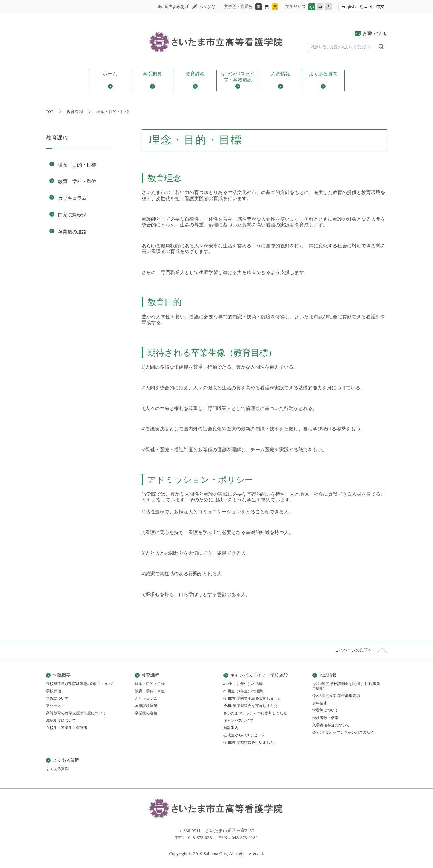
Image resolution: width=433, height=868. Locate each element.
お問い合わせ (375, 33)
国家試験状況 (72, 215)
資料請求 (320, 703)
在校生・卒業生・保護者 (67, 728)
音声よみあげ (176, 6)
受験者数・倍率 (325, 718)
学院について (57, 698)
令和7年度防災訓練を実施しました (253, 698)
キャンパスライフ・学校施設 (238, 77)
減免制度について (61, 720)
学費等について (325, 710)
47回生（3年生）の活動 (243, 684)
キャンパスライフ (239, 720)
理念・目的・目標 (77, 165)
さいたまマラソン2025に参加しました (256, 713)
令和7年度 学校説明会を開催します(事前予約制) (346, 686)
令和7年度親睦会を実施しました (251, 706)
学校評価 (54, 691)
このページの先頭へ (353, 650)
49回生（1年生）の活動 (243, 691)
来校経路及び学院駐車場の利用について (80, 684)
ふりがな (207, 6)
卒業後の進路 (72, 232)
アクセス (54, 706)
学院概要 (153, 74)
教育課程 (195, 74)
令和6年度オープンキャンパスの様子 (343, 732)
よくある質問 (323, 74)
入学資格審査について (331, 725)
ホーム (110, 74)
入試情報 (280, 74)
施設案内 (231, 728)
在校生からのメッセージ (244, 735)
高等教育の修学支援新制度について (76, 713)
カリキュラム (72, 198)
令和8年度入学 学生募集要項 (336, 695)
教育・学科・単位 (77, 181)
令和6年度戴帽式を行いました (249, 742)
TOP (50, 112)
